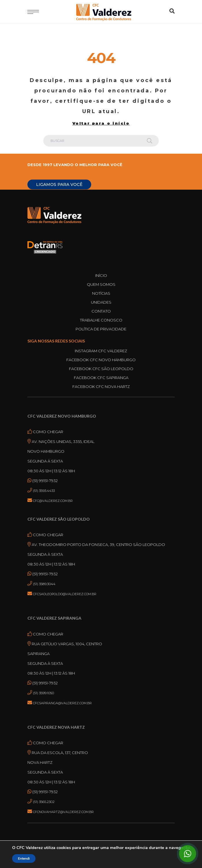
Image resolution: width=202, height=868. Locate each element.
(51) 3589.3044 (44, 584)
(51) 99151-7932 (45, 481)
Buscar (149, 141)
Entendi (24, 859)
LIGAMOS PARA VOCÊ (59, 184)
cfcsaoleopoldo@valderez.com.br (65, 594)
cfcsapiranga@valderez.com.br (62, 703)
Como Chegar (48, 432)
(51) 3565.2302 (44, 802)
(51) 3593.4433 (44, 491)
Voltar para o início (101, 123)
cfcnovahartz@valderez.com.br (63, 812)
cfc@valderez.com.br (53, 501)
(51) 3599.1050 (43, 693)
